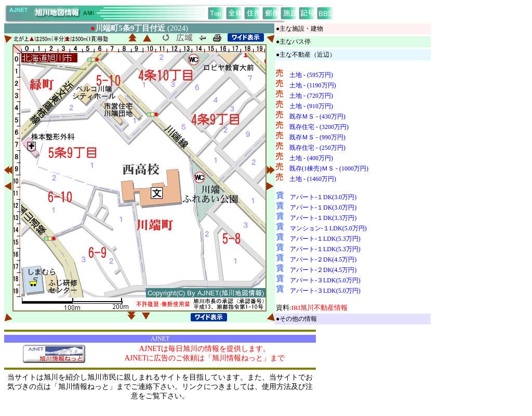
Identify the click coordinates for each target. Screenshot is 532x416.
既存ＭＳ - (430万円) (317, 116)
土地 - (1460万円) (313, 179)
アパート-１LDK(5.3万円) (325, 239)
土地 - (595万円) (311, 75)
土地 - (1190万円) (313, 85)
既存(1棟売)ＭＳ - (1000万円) (329, 168)
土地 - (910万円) (311, 106)
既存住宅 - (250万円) (317, 148)
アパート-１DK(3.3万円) (323, 218)
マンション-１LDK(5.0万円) (328, 228)
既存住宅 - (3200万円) (319, 127)
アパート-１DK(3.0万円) (323, 197)
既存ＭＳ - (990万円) (317, 137)
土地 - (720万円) (311, 96)
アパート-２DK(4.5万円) (323, 259)
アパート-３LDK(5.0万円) (325, 280)
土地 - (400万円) (311, 158)
